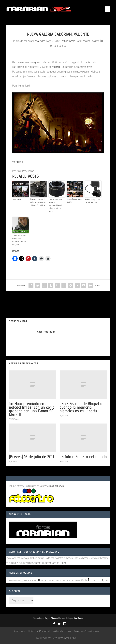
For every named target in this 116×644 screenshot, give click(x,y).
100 (54, 580)
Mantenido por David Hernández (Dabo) (56, 638)
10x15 (84, 580)
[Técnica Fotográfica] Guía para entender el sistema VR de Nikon (38, 202)
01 (38, 580)
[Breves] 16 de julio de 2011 (31, 457)
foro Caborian (84, 41)
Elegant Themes (51, 618)
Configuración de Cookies (86, 631)
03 (91, 581)
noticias (96, 41)
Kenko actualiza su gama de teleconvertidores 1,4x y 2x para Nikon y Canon (56, 205)
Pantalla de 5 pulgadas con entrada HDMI (93, 201)
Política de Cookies (62, 631)
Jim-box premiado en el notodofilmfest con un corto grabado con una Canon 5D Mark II (32, 409)
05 (48, 581)
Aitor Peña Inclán (37, 41)
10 (103, 580)
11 (97, 580)
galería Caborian (42, 62)
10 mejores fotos (67, 580)
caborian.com (69, 41)
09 (42, 580)
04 (50, 581)
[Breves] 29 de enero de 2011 (74, 201)
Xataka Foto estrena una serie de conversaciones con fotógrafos (19, 240)
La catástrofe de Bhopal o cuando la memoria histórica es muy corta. (81, 407)
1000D (77, 580)
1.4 (106, 580)
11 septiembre (12, 580)
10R (94, 580)
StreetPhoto (16, 199)
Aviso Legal (20, 631)
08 (45, 580)
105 (57, 580)
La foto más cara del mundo (83, 457)
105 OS (33, 580)
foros (90, 67)
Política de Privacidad (39, 631)
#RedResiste (24, 580)
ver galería (18, 162)
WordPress (78, 618)
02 (100, 580)
